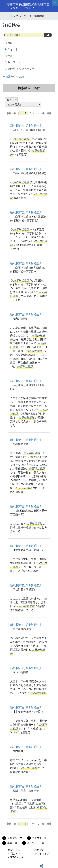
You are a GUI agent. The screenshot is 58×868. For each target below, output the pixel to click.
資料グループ (15, 838)
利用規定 (39, 850)
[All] (24, 35)
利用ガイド (14, 854)
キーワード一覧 (36, 843)
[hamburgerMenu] (55, 3)
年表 (10, 56)
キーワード (14, 62)
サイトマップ (42, 854)
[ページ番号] (23, 113)
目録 (10, 43)
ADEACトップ (16, 857)
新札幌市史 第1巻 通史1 (26, 126)
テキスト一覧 (39, 838)
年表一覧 (12, 843)
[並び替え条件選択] (23, 104)
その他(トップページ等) (21, 69)
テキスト (13, 49)
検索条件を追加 (15, 77)
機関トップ (14, 850)
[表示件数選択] (11, 100)
